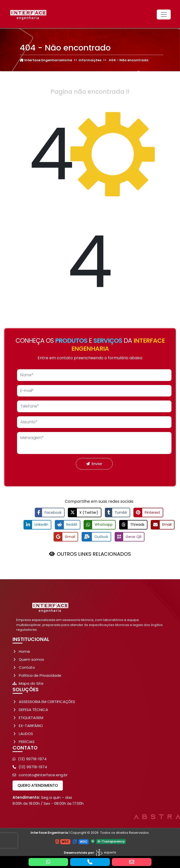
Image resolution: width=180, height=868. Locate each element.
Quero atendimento (38, 785)
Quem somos (31, 659)
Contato (27, 667)
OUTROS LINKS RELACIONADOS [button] (94, 554)
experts (106, 852)
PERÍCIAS (27, 741)
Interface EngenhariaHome (46, 60)
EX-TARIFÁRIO (31, 725)
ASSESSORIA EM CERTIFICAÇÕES (47, 701)
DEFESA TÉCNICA (33, 709)
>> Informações (87, 60)
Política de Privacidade (40, 675)
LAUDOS (26, 733)
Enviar (94, 464)
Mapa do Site (31, 683)
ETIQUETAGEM (31, 717)
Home (24, 651)
